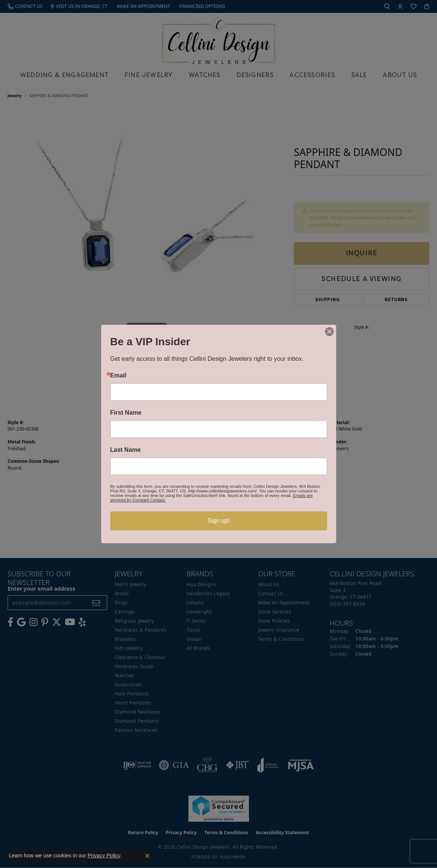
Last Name (126, 450)
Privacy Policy (104, 855)
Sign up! (218, 521)
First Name (126, 413)
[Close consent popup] (147, 856)
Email (118, 376)
